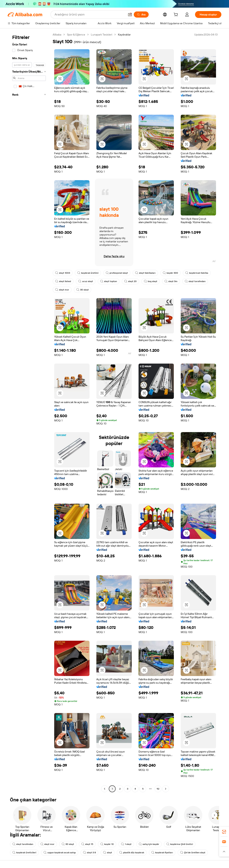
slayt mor (62, 290)
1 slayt (126, 844)
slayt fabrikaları (145, 273)
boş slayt (151, 281)
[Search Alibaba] (90, 15)
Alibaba (57, 35)
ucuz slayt (86, 281)
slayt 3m (171, 281)
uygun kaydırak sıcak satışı (60, 853)
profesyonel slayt (117, 273)
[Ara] (141, 15)
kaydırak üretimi (88, 273)
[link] (224, 832)
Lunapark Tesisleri (102, 35)
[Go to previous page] (105, 789)
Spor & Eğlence (76, 35)
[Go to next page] (166, 789)
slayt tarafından (195, 281)
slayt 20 (130, 281)
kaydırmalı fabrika (197, 273)
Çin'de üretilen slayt (193, 853)
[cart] (177, 15)
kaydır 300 (170, 273)
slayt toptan (109, 281)
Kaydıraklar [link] (124, 35)
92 (158, 789)
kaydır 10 (107, 844)
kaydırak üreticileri (24, 853)
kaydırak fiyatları (162, 853)
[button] (130, 15)
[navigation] (29, 412)
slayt (108, 853)
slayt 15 (87, 844)
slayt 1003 (63, 273)
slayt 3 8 (89, 853)
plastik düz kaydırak (132, 853)
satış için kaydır (149, 844)
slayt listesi (63, 281)
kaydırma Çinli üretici (180, 844)
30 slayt (83, 290)
